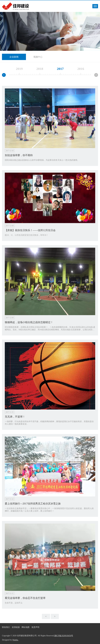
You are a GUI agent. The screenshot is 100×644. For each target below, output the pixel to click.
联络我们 (6, 627)
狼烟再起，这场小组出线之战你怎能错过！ (29, 322)
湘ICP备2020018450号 (64, 636)
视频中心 (38, 57)
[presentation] (4, 75)
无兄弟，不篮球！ (15, 417)
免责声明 (35, 627)
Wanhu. (15, 640)
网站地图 (26, 627)
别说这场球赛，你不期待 (19, 155)
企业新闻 (14, 57)
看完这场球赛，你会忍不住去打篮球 (25, 598)
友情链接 (16, 627)
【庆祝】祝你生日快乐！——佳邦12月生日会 (30, 230)
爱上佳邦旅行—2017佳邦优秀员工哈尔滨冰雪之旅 (33, 504)
